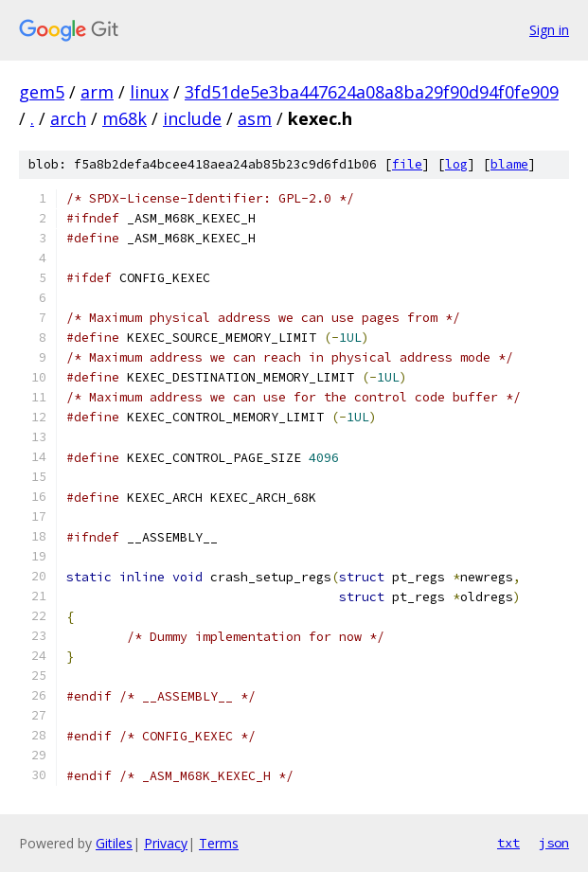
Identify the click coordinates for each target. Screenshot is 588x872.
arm (97, 92)
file (407, 164)
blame (509, 164)
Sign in (549, 30)
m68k (125, 118)
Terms (219, 843)
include (192, 118)
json (554, 843)
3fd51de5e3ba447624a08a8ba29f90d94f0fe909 (372, 92)
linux (149, 92)
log (456, 164)
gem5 (42, 92)
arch (68, 118)
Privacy (166, 843)
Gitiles (114, 843)
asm (255, 118)
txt (508, 843)
